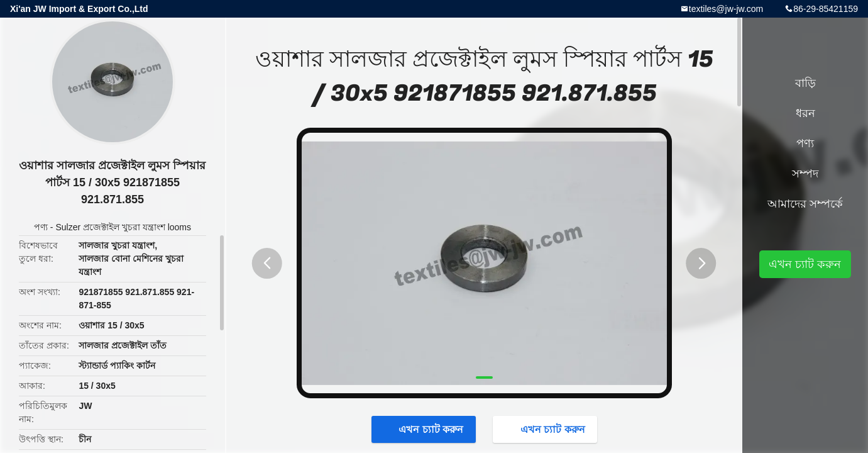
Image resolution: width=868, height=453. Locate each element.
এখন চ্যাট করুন (425, 429)
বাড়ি (805, 83)
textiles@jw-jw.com (726, 9)
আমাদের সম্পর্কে (805, 204)
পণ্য (41, 227)
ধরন (805, 113)
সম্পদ (805, 174)
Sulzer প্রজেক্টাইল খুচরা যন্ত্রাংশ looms (123, 227)
